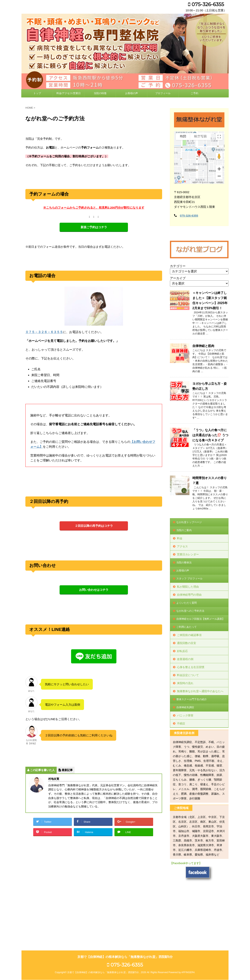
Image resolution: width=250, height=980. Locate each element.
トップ (37, 93)
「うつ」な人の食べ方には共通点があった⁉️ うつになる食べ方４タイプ (210, 435)
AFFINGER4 (188, 919)
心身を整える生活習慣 (191, 667)
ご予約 (194, 93)
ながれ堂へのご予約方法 (190, 611)
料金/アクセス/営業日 (69, 93)
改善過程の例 (185, 659)
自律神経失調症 (185, 707)
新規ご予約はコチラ (94, 227)
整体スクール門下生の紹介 (192, 699)
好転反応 (182, 651)
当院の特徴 (100, 93)
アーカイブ (178, 278)
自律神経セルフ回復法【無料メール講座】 (200, 619)
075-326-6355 (206, 4)
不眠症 (181, 723)
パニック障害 (185, 715)
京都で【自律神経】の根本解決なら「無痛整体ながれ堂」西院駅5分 (125, 903)
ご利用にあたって (187, 627)
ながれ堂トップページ (189, 522)
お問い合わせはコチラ (94, 590)
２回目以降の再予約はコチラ (94, 526)
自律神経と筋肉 (203, 346)
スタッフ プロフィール (189, 579)
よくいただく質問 (187, 603)
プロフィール (163, 93)
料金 (180, 538)
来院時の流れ (185, 683)
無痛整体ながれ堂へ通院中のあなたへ (200, 691)
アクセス (182, 546)
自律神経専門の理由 (189, 595)
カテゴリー (178, 266)
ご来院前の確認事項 (189, 635)
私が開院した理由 (188, 587)
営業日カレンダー (188, 554)
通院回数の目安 (187, 643)
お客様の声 (132, 93)
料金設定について (188, 675)
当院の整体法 (184, 563)
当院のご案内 (184, 530)
